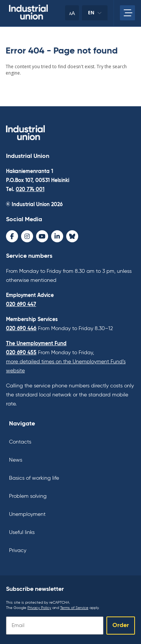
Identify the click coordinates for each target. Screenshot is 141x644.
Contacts (20, 442)
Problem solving (28, 496)
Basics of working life (34, 478)
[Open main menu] (127, 13)
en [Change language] (95, 15)
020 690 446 (21, 329)
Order (121, 626)
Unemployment (27, 514)
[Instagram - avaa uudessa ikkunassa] (27, 236)
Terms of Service (74, 608)
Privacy (18, 551)
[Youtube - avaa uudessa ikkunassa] (42, 236)
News (16, 460)
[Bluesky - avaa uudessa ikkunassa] (72, 236)
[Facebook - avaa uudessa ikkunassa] (12, 236)
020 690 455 (21, 353)
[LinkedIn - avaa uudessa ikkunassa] (57, 236)
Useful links (22, 532)
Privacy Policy (39, 608)
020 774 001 (30, 190)
